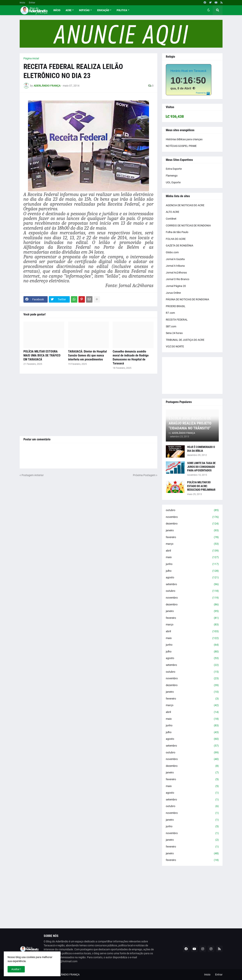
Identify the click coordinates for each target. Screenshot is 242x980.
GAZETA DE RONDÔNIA (180, 246)
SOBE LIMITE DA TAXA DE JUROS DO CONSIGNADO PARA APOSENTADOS (201, 467)
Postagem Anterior (33, 475)
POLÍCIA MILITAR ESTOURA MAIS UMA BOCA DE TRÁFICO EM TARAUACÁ (42, 355)
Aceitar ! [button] (16, 969)
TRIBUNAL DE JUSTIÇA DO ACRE (185, 340)
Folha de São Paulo (177, 232)
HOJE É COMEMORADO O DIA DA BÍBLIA (201, 449)
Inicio (22, 3)
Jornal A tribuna (175, 266)
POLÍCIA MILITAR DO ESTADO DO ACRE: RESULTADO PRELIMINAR (201, 486)
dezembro (192, 524)
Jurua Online (173, 293)
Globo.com (172, 252)
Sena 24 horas (174, 333)
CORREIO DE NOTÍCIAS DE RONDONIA (188, 225)
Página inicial (31, 58)
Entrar (32, 3)
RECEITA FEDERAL (177, 320)
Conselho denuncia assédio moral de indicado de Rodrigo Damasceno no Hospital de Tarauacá (131, 357)
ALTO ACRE (173, 212)
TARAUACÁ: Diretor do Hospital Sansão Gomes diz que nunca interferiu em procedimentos (87, 355)
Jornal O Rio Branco (178, 279)
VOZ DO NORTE (175, 346)
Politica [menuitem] (122, 10)
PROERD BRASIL (176, 306)
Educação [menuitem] (103, 10)
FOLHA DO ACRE (176, 239)
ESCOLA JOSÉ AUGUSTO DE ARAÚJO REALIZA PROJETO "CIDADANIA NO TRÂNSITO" (190, 423)
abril (192, 551)
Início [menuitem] (57, 10)
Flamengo (172, 176)
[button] (209, 10)
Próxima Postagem (144, 475)
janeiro (192, 531)
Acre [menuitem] (69, 10)
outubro (192, 510)
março (192, 544)
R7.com (170, 313)
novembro (192, 517)
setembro (192, 584)
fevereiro (192, 537)
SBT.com (171, 326)
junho (192, 564)
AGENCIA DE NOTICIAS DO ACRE (185, 205)
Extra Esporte (174, 169)
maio (192, 557)
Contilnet (171, 219)
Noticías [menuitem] (84, 10)
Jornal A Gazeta (175, 259)
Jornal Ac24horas (176, 273)
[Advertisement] (88, 405)
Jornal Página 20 (176, 286)
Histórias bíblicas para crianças (184, 139)
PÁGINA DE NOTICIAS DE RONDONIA (187, 299)
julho (192, 571)
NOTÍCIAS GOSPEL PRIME (181, 146)
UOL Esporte (173, 182)
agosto (192, 578)
